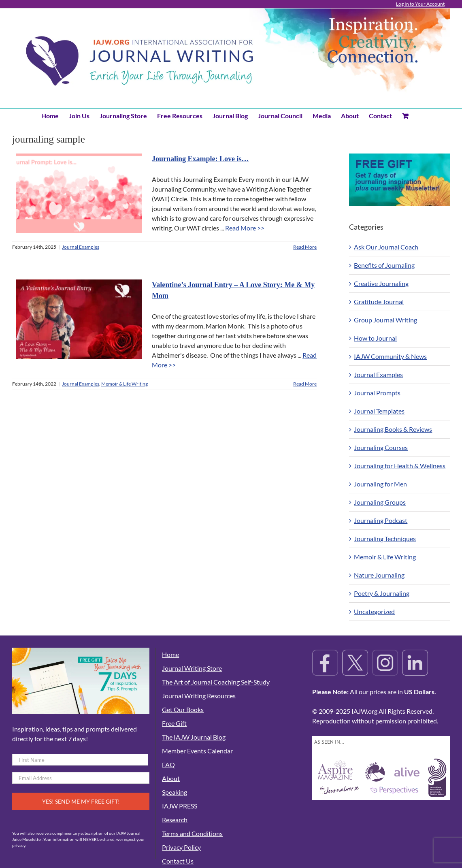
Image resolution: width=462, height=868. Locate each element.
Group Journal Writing (385, 320)
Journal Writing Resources (199, 696)
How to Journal (375, 338)
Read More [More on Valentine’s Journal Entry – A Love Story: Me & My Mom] (305, 384)
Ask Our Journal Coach (386, 247)
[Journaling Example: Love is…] (79, 193)
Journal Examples (81, 247)
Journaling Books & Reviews (393, 429)
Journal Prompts (377, 393)
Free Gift (174, 723)
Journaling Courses (381, 447)
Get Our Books (183, 709)
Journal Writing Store (192, 668)
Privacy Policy (181, 847)
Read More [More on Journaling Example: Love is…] (305, 247)
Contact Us (178, 861)
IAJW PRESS (180, 806)
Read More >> (245, 228)
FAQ (168, 765)
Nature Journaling (379, 575)
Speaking (175, 792)
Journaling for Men (380, 484)
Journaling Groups (380, 502)
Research (175, 820)
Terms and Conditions (192, 833)
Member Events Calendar (197, 751)
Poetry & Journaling (382, 593)
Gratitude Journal (379, 302)
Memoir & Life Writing (125, 384)
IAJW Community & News (390, 356)
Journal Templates (379, 411)
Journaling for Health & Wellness (400, 466)
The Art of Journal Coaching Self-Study (216, 682)
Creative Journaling (381, 283)
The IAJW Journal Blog (194, 737)
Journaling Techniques (385, 539)
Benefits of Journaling (384, 265)
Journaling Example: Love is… (200, 159)
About (171, 778)
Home (170, 654)
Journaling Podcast (381, 520)
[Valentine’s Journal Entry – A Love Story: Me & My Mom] (79, 319)
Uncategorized (374, 611)
